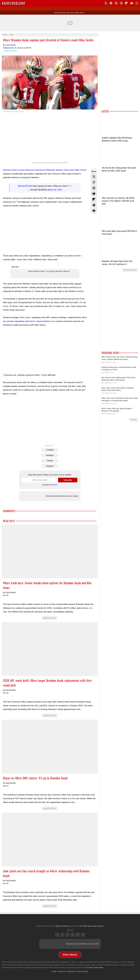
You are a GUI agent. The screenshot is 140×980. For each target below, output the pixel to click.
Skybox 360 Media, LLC (63, 926)
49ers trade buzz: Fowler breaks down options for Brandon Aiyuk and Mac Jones (50, 552)
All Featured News (130, 270)
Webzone (13, 3)
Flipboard (126, 3)
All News (133, 420)
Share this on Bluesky (94, 194)
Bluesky (78, 935)
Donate (54, 972)
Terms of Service (83, 972)
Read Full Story (50, 618)
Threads (50, 461)
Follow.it (54, 485)
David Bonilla (10, 45)
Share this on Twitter (94, 177)
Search (137, 3)
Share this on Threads (94, 188)
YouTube (83, 935)
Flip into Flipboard (94, 199)
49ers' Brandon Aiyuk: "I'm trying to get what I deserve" (49, 271)
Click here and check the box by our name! (62, 496)
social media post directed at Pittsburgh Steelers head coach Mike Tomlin (52, 170)
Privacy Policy (71, 972)
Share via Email (94, 211)
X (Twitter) (50, 450)
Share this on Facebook (94, 182)
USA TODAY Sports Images (94, 968)
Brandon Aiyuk (10, 170)
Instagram (50, 466)
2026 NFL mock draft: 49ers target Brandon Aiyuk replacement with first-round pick (50, 649)
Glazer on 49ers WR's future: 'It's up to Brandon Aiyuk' (50, 747)
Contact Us (62, 972)
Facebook (50, 455)
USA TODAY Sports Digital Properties (70, 920)
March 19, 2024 (55, 190)
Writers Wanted (70, 955)
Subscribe (68, 480)
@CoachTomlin (25, 186)
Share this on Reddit (94, 205)
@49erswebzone (11, 51)
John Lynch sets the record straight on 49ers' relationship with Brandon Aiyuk (50, 840)
